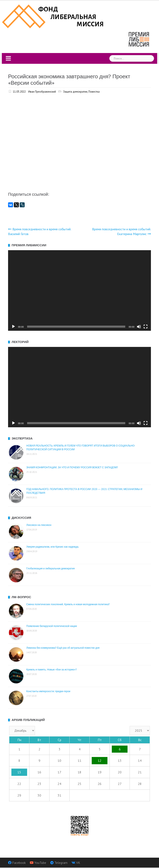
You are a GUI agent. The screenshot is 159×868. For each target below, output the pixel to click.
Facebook (19, 863)
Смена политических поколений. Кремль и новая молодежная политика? (68, 604)
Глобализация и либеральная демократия (51, 569)
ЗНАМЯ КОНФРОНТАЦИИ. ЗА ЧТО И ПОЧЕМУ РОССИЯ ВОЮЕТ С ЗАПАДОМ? (72, 467)
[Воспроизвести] (13, 327)
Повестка (94, 92)
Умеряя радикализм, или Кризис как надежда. (53, 547)
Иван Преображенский (42, 92)
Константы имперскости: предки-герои (48, 691)
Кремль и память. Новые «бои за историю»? (52, 670)
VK (78, 863)
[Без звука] (139, 327)
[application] (79, 290)
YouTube (40, 863)
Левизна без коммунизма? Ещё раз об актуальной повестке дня (63, 648)
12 (100, 761)
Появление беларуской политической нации (52, 626)
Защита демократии (75, 92)
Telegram (61, 863)
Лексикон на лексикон (39, 525)
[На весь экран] (146, 327)
